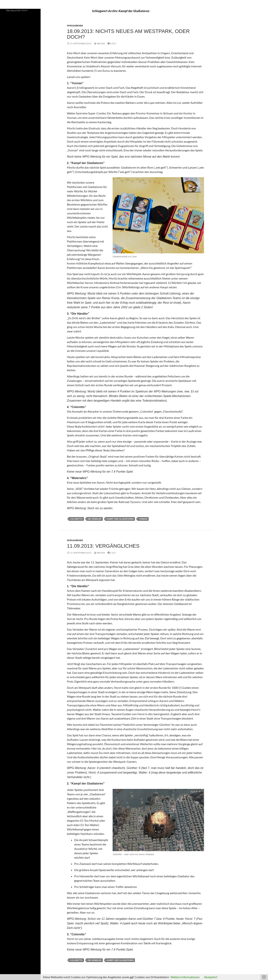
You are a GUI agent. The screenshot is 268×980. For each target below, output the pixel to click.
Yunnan (143, 519)
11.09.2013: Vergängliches (103, 546)
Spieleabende (75, 26)
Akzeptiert (211, 977)
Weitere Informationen (185, 977)
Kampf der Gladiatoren (120, 519)
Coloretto (76, 519)
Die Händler (95, 519)
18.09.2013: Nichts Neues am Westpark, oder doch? (128, 34)
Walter (101, 43)
